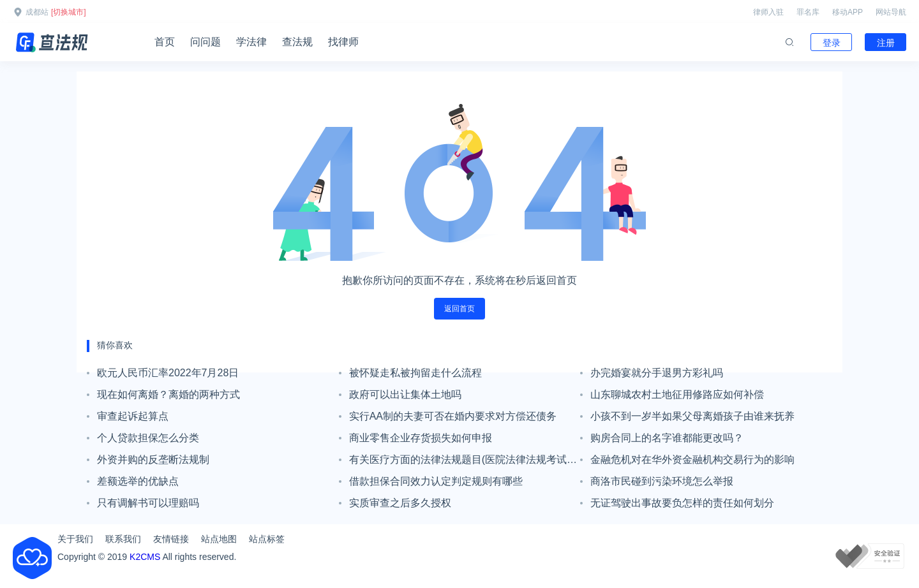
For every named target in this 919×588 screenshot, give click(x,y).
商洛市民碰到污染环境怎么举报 (662, 481)
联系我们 (123, 539)
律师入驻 (768, 12)
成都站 (37, 12)
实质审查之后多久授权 (400, 503)
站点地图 (219, 539)
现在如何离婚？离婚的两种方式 (168, 394)
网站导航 (891, 12)
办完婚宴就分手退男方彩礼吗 (657, 373)
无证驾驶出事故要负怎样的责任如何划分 (682, 503)
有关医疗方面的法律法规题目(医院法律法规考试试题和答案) (463, 462)
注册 (886, 43)
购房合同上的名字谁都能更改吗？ (667, 438)
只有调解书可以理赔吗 (148, 503)
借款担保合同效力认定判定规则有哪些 (436, 481)
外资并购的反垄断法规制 (153, 459)
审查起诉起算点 (133, 416)
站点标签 (267, 539)
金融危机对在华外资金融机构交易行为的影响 (692, 459)
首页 (165, 42)
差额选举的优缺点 (138, 481)
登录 (832, 43)
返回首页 (459, 309)
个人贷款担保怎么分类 (148, 438)
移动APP (848, 12)
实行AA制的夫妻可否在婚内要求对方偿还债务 (453, 416)
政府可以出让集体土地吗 (405, 394)
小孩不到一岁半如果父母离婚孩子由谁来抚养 (692, 416)
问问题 (205, 42)
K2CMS (145, 557)
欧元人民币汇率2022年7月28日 (168, 373)
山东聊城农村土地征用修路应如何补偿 (677, 394)
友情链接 (171, 539)
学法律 (251, 42)
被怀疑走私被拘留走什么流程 (415, 373)
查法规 (297, 42)
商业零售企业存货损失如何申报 (421, 438)
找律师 (343, 42)
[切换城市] (69, 12)
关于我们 (75, 539)
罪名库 (808, 12)
